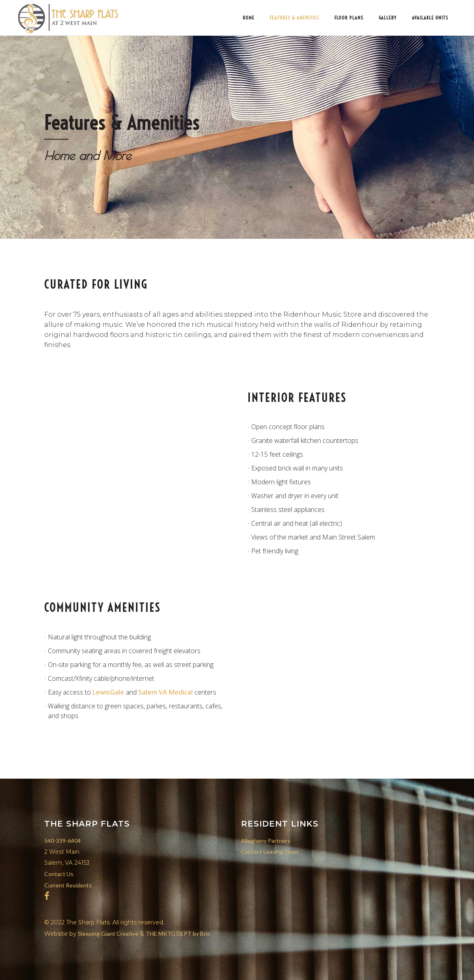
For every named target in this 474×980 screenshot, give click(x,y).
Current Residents (68, 885)
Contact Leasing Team (270, 852)
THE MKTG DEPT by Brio (178, 934)
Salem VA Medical (166, 692)
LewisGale (108, 692)
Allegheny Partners (266, 841)
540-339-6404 (62, 841)
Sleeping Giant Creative (108, 934)
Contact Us (59, 874)
